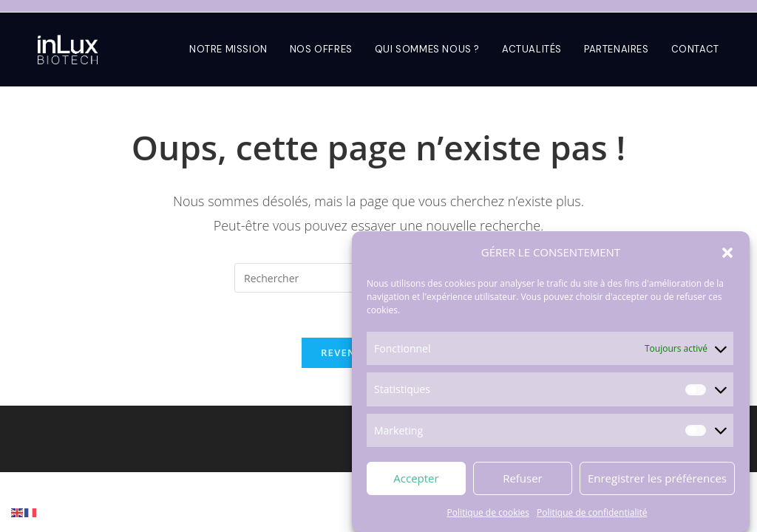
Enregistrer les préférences (657, 479)
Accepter (416, 479)
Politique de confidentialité (592, 512)
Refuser (523, 479)
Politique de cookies (489, 512)
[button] (727, 253)
